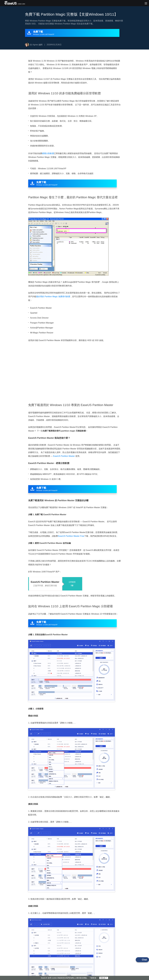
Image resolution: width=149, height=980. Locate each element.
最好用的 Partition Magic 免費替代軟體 (53, 297)
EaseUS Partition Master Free (71, 536)
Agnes (35, 45)
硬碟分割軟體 (48, 153)
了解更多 (93, 978)
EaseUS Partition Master (64, 456)
